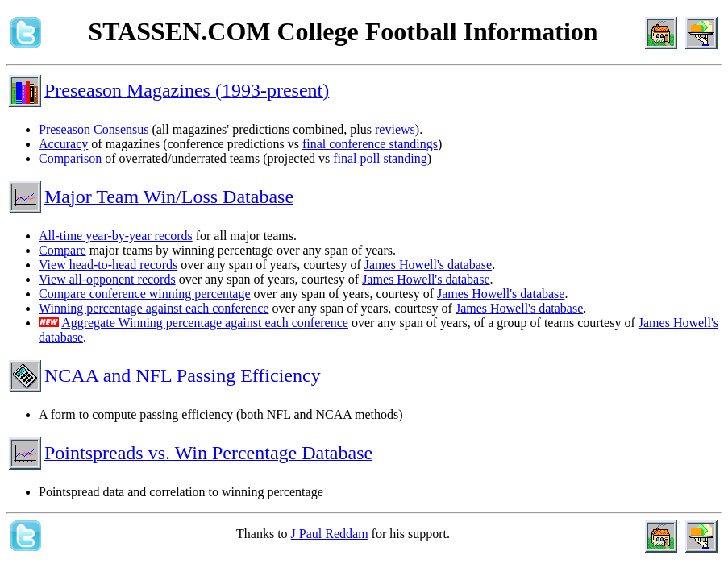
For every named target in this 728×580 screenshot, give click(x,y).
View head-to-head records (108, 265)
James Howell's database (428, 265)
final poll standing (380, 158)
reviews (395, 129)
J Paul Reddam (330, 534)
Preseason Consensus (94, 129)
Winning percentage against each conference (154, 308)
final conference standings (370, 144)
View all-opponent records (107, 279)
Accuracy (63, 144)
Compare (62, 250)
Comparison (70, 158)
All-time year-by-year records (116, 236)
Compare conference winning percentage (145, 294)
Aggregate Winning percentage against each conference (205, 323)
